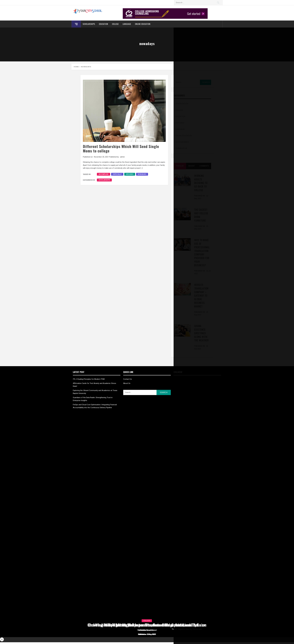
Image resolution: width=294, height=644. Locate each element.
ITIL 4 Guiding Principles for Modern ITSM (89, 379)
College (115, 24)
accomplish (104, 174)
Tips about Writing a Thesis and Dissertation (147, 625)
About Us (127, 383)
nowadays (142, 174)
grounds (130, 174)
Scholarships (89, 24)
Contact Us (128, 379)
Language (127, 24)
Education (104, 24)
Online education (143, 24)
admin (122, 157)
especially (117, 174)
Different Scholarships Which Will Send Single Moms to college (121, 149)
